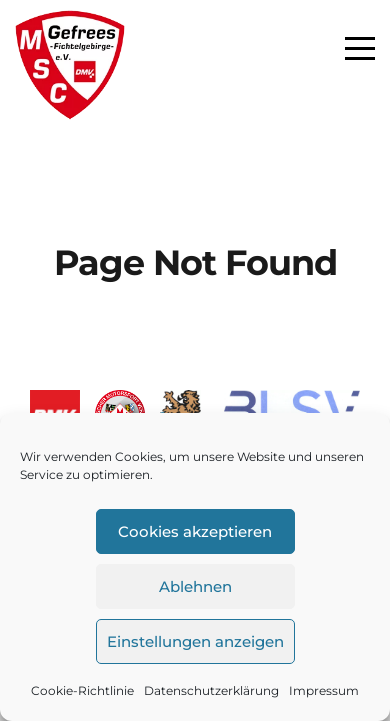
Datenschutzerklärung (211, 690)
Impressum (324, 690)
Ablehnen (195, 586)
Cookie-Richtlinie (82, 690)
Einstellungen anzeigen (195, 641)
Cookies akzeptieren (195, 531)
